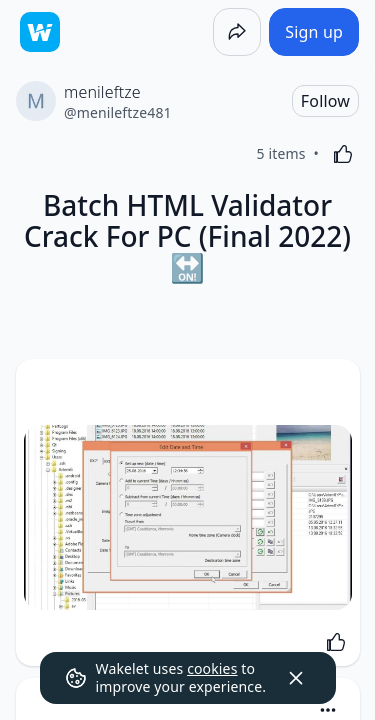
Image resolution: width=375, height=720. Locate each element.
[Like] (343, 154)
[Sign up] (314, 32)
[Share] (237, 32)
